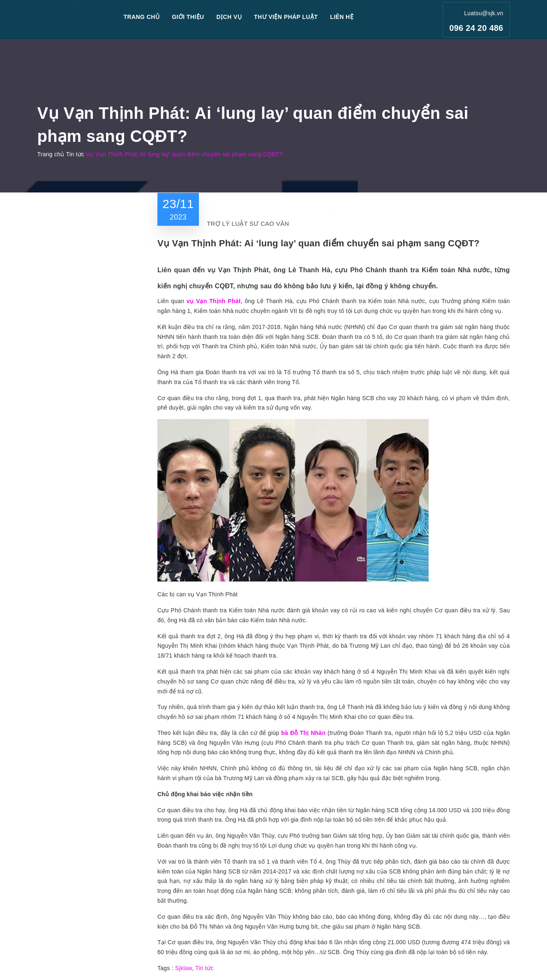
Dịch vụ (229, 17)
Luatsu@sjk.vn (484, 13)
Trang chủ (142, 17)
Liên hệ (342, 17)
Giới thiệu (188, 17)
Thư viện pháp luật (286, 17)
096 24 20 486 (476, 28)
